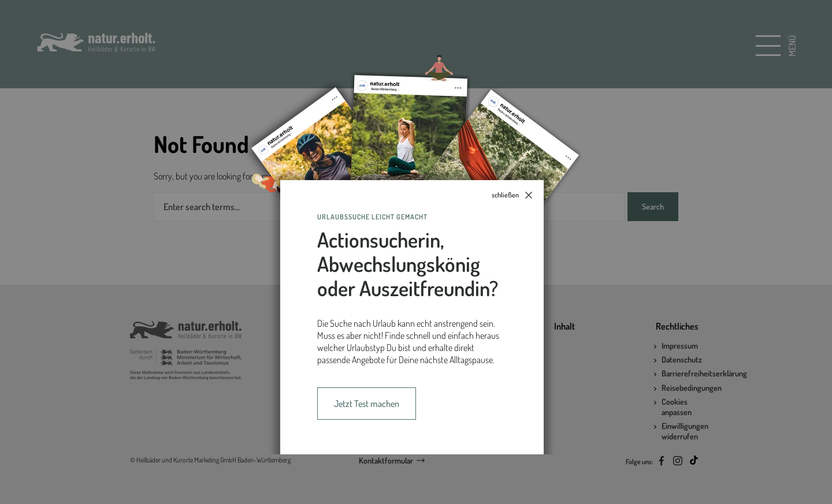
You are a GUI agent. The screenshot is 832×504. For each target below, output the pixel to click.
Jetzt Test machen (367, 404)
